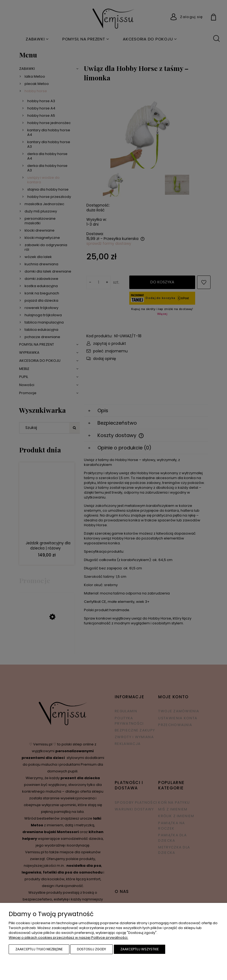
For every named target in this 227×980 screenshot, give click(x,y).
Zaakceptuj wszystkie (140, 949)
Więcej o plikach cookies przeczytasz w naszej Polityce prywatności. (68, 938)
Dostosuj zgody (92, 949)
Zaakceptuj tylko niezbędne (39, 949)
